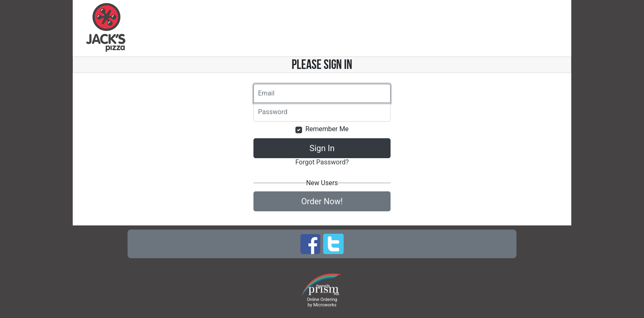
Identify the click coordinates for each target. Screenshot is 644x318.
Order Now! (322, 201)
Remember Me (327, 129)
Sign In (322, 148)
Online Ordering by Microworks (322, 302)
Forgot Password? (322, 162)
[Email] (322, 93)
